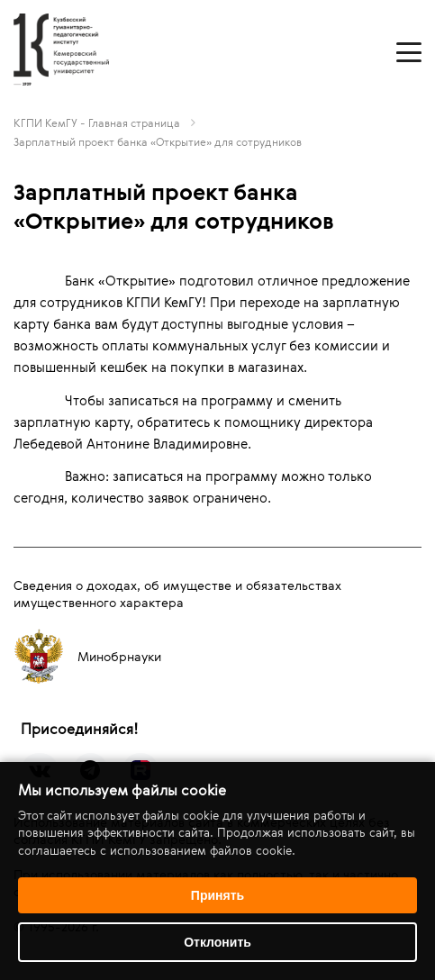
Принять (217, 895)
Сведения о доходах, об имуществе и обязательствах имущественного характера (177, 594)
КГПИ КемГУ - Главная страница (97, 122)
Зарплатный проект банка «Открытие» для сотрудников (158, 141)
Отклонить (217, 942)
